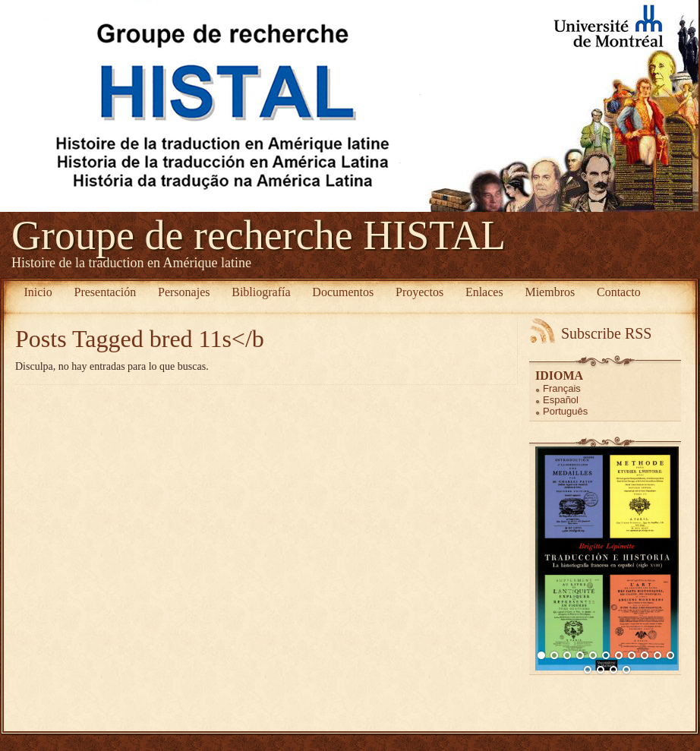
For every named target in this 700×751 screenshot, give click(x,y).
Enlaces (484, 292)
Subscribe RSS (606, 333)
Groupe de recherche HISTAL (259, 235)
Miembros (550, 292)
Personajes (184, 292)
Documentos (343, 292)
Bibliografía (261, 292)
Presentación (106, 292)
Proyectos (419, 292)
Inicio (38, 292)
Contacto (619, 292)
